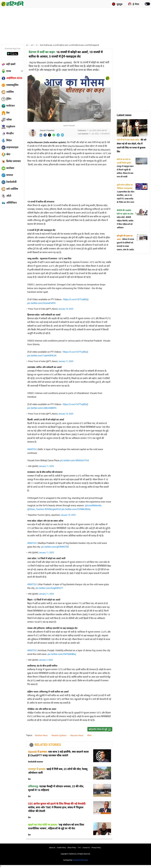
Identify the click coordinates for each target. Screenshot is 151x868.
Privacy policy (96, 848)
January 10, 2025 (66, 309)
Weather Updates (59, 735)
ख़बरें (32, 45)
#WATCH (32, 449)
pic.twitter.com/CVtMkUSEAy (76, 509)
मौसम (89, 735)
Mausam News (77, 735)
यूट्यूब (117, 4)
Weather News (41, 735)
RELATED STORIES (48, 745)
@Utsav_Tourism (36, 509)
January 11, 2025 (66, 361)
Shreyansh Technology (80, 860)
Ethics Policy (72, 848)
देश (37, 45)
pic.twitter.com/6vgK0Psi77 (49, 588)
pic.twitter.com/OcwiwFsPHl (41, 303)
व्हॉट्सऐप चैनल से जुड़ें (100, 729)
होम (27, 45)
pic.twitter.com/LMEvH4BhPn (42, 408)
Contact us (86, 848)
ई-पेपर (134, 4)
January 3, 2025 (46, 660)
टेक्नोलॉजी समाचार (36, 762)
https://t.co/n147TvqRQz (75, 299)
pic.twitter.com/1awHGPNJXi (42, 356)
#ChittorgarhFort (53, 509)
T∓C (79, 848)
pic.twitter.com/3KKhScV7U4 (74, 460)
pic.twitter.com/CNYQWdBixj (62, 654)
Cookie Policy (61, 848)
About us (52, 848)
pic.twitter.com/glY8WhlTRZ (55, 547)
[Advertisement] (75, 25)
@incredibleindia (93, 505)
